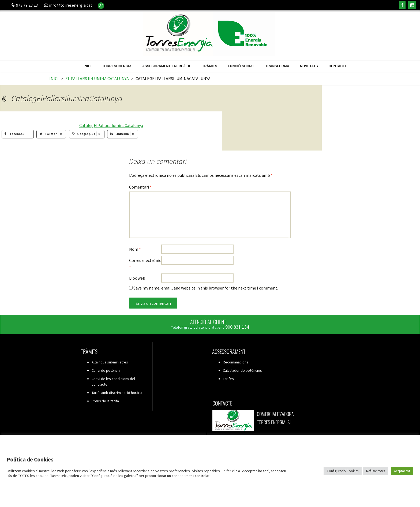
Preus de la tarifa (105, 401)
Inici (87, 64)
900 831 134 (237, 327)
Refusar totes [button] (376, 471)
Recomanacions (236, 362)
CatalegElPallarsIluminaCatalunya (111, 125)
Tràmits (210, 64)
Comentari (140, 187)
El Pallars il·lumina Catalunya (97, 78)
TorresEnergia (117, 64)
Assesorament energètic (167, 64)
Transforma (277, 64)
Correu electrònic (145, 264)
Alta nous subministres (110, 362)
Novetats (309, 64)
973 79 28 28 (24, 5)
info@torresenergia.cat (68, 5)
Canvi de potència (106, 370)
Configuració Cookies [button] (343, 471)
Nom (135, 249)
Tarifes (228, 379)
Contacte (338, 64)
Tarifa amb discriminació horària (117, 393)
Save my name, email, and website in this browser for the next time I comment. (206, 288)
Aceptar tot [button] (402, 471)
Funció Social (241, 64)
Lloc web (137, 278)
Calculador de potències (242, 370)
